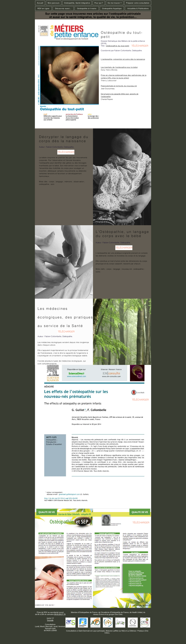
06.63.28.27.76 (60, 614)
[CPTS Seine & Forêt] (145, 623)
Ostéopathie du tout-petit (118, 46)
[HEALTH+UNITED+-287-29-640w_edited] (108, 623)
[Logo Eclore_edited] (120, 623)
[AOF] (95, 623)
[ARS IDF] (70, 623)
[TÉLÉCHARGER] (140, 46)
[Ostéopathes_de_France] (83, 623)
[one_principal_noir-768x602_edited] (133, 623)
